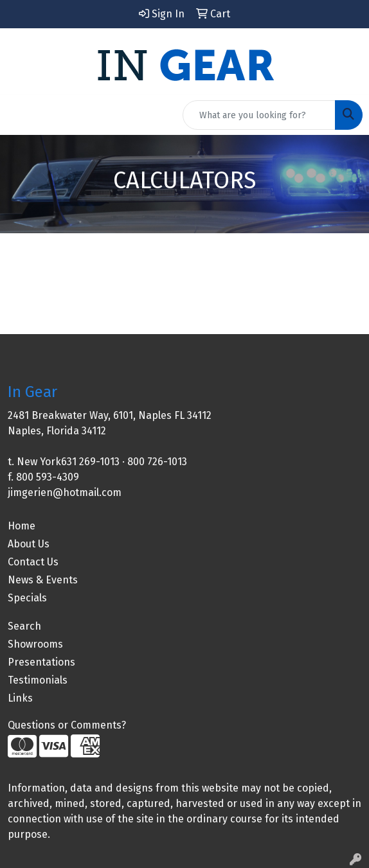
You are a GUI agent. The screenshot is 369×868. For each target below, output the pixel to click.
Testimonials (38, 680)
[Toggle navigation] (20, 115)
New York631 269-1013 (68, 462)
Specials (27, 598)
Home (22, 526)
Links (20, 698)
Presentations (41, 662)
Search (24, 626)
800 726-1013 (157, 462)
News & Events (43, 580)
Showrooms (35, 644)
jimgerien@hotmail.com (65, 492)
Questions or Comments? (67, 725)
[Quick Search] (259, 115)
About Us (29, 544)
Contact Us (33, 562)
